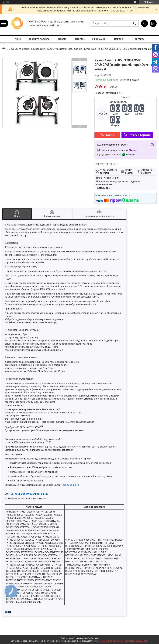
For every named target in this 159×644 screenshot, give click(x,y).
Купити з (140, 135)
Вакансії (119, 39)
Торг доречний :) (70, 485)
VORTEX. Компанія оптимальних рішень (26, 494)
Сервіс (62, 39)
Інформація (98, 39)
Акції (18, 39)
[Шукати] (135, 23)
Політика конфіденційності (136, 641)
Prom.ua (95, 638)
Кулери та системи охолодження (28, 49)
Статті (79, 39)
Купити (110, 135)
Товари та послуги (38, 39)
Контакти (139, 39)
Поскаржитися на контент (111, 641)
